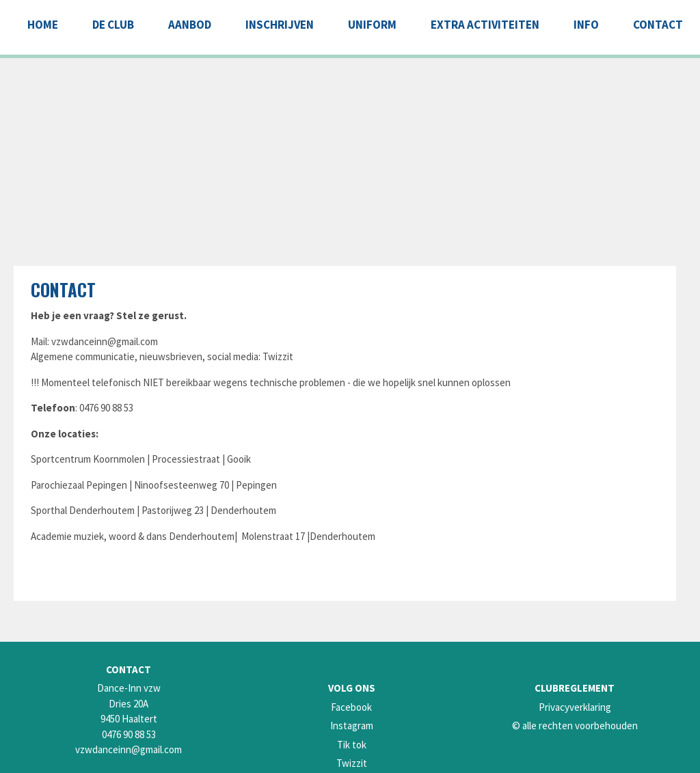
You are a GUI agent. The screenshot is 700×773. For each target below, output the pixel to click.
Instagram (352, 725)
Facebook (351, 707)
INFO (586, 25)
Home (43, 25)
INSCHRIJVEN (280, 25)
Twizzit (352, 763)
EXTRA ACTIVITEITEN (485, 25)
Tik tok (352, 745)
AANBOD (190, 25)
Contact (63, 289)
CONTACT (658, 25)
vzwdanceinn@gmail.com (105, 341)
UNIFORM (372, 25)
